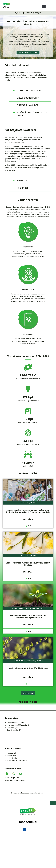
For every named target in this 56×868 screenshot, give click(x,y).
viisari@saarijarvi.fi (14, 730)
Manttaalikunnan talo (15, 723)
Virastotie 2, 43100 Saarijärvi (17, 725)
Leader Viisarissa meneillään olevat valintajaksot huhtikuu (28, 564)
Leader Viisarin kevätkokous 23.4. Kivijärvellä (28, 668)
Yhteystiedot (28, 334)
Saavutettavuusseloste (15, 780)
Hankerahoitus (28, 289)
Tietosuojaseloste (13, 778)
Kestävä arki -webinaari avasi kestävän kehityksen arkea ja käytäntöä (28, 617)
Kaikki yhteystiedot (13, 728)
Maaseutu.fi (10, 753)
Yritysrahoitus (28, 247)
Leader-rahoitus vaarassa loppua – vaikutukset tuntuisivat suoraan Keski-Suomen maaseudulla (28, 511)
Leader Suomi (11, 756)
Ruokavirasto (11, 758)
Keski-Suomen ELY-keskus (16, 760)
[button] (44, 6)
